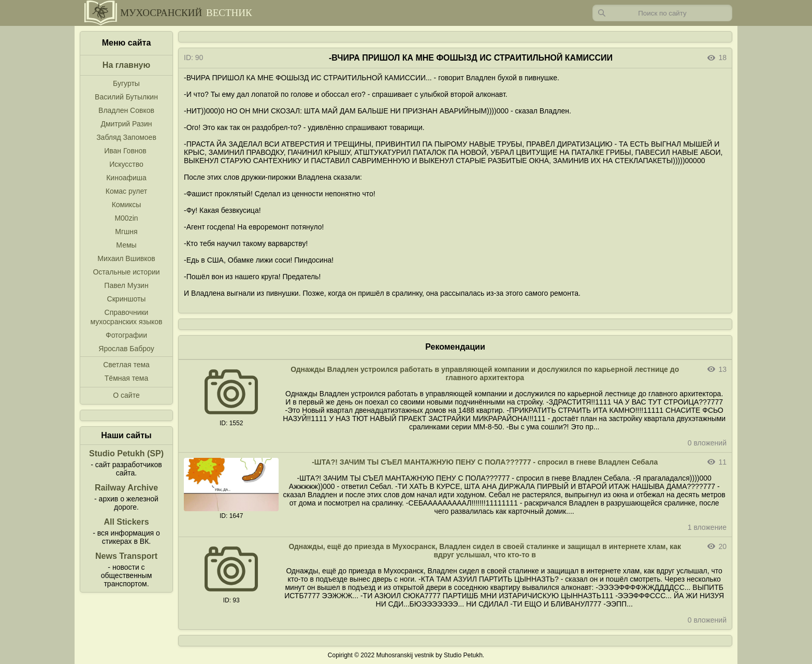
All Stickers (126, 522)
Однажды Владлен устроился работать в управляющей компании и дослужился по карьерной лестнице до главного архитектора (485, 373)
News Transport (126, 556)
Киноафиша (126, 178)
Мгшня (126, 232)
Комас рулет (126, 191)
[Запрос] (662, 13)
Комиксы (127, 205)
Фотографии (126, 335)
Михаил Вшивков (126, 258)
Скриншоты (127, 299)
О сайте (126, 395)
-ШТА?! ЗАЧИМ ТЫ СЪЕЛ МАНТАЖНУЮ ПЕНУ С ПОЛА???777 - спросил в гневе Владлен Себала (485, 462)
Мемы (126, 245)
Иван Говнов (125, 151)
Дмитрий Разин (126, 124)
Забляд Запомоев (126, 137)
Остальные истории (126, 272)
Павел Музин (126, 285)
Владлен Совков (126, 110)
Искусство (126, 164)
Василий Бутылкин (126, 97)
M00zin (126, 218)
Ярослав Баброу (126, 349)
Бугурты (126, 83)
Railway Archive (126, 488)
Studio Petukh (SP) (126, 453)
